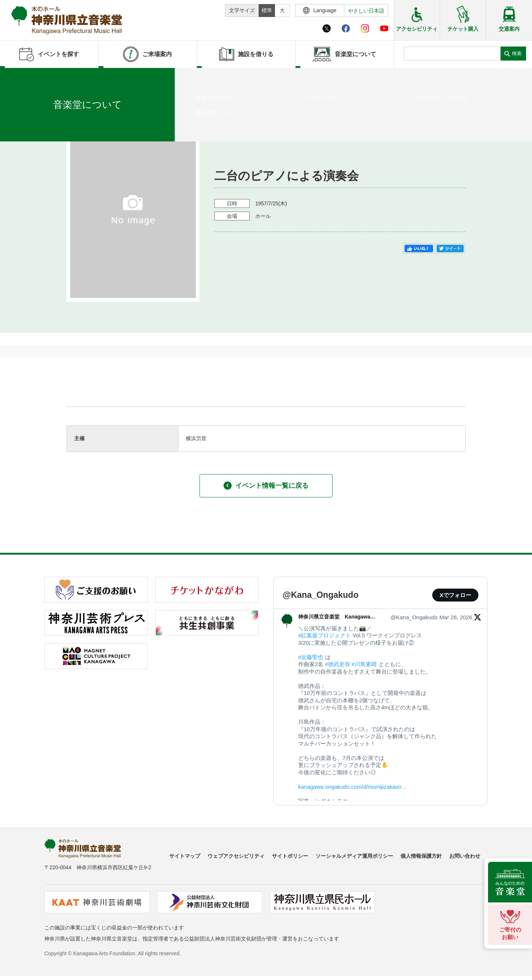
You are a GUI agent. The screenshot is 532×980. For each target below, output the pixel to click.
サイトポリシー (290, 856)
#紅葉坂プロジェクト (325, 635)
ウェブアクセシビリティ (236, 856)
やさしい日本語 (366, 11)
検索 (517, 53)
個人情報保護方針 (421, 856)
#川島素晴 (364, 664)
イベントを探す (46, 77)
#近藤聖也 (311, 657)
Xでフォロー (455, 595)
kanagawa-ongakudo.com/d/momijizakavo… (352, 787)
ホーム (18, 77)
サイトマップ (185, 856)
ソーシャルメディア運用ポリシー (354, 856)
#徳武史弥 (338, 664)
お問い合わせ (465, 856)
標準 (267, 10)
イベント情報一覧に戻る (266, 486)
